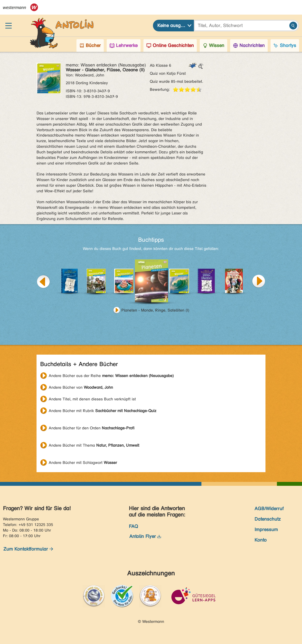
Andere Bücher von (81, 387)
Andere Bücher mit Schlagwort (83, 463)
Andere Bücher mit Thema (94, 445)
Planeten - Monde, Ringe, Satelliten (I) (155, 310)
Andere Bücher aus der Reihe (111, 376)
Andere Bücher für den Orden (92, 428)
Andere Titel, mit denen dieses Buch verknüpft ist (92, 399)
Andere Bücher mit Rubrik (103, 411)
